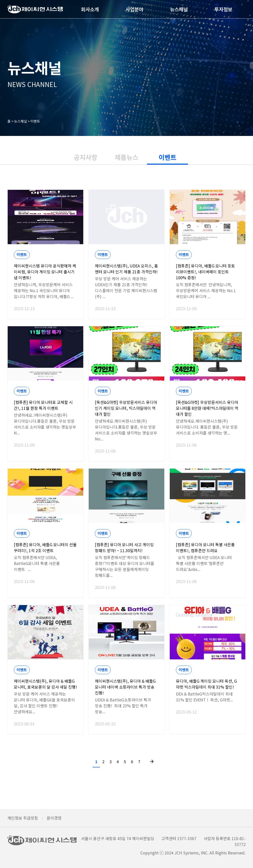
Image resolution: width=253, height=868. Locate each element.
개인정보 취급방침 (23, 818)
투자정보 (217, 12)
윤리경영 (54, 818)
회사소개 (83, 12)
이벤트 (35, 121)
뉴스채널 (172, 12)
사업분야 (128, 12)
